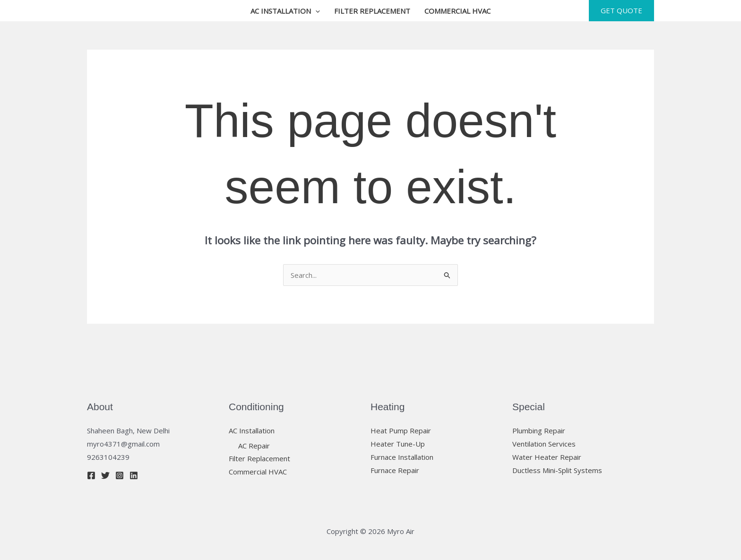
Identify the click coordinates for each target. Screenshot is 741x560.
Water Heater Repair (547, 457)
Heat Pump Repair (401, 431)
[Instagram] (120, 475)
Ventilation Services (544, 444)
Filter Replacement (372, 11)
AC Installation (285, 11)
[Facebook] (91, 475)
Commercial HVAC (457, 11)
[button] (315, 11)
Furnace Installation (402, 457)
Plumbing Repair (539, 431)
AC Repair (254, 446)
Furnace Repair (395, 470)
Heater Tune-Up (398, 444)
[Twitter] (105, 475)
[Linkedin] (134, 475)
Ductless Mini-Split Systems (557, 470)
